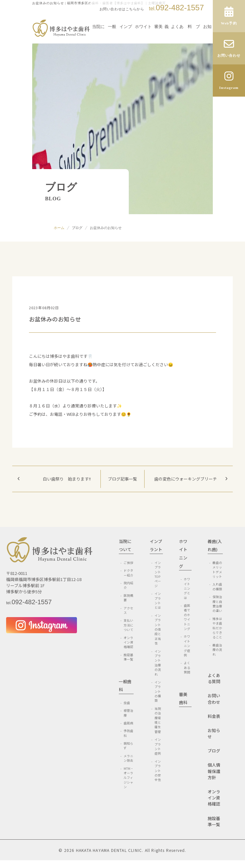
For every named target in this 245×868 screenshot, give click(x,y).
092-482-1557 (176, 8)
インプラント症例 (158, 746)
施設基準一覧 (128, 657)
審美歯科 (158, 40)
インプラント (126, 40)
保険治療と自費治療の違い (217, 604)
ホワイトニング (143, 40)
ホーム (59, 228)
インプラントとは (158, 601)
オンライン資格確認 (128, 642)
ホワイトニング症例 (187, 646)
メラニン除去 (128, 758)
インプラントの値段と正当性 (158, 629)
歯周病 (128, 723)
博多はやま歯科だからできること (217, 628)
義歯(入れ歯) (215, 545)
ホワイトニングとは (187, 588)
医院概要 (128, 598)
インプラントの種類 (158, 692)
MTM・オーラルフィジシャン (129, 778)
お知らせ (207, 37)
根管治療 (128, 713)
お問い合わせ (214, 699)
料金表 (214, 716)
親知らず (128, 746)
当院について (98, 40)
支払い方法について (128, 625)
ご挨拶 (128, 563)
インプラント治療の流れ (158, 663)
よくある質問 (177, 40)
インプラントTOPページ (158, 574)
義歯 (167, 40)
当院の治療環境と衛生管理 (158, 720)
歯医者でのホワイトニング (187, 617)
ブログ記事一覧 (122, 479)
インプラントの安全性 (158, 771)
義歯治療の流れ (217, 650)
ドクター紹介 (128, 573)
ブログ (77, 228)
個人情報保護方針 (214, 771)
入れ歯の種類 (217, 587)
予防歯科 (128, 733)
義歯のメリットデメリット (217, 570)
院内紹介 (128, 585)
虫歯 (127, 703)
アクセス (128, 610)
